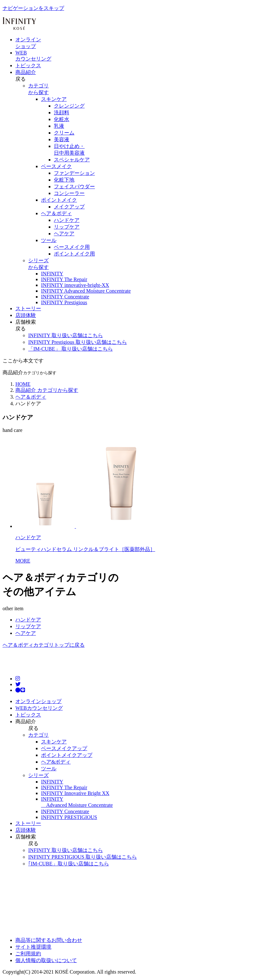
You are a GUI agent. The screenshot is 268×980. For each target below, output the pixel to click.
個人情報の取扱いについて (46, 960)
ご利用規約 (28, 954)
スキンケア (54, 99)
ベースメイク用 (72, 247)
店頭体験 (26, 315)
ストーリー (28, 308)
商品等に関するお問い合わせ (49, 940)
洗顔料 (62, 113)
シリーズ (38, 775)
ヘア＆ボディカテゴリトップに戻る (44, 645)
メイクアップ (69, 207)
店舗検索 (26, 322)
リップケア (67, 227)
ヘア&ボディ (56, 762)
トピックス (28, 65)
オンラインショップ (38, 701)
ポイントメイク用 (74, 254)
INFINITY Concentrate (65, 811)
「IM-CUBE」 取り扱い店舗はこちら (71, 349)
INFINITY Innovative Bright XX (75, 793)
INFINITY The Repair (64, 787)
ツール (49, 240)
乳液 (59, 126)
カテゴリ (38, 735)
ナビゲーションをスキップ (33, 8)
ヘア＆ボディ (56, 213)
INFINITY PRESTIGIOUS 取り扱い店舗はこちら (83, 857)
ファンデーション (74, 173)
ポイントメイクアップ (67, 755)
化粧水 (62, 119)
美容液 (62, 139)
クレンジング (69, 106)
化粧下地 (64, 180)
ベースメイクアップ (64, 748)
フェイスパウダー (74, 186)
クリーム (64, 133)
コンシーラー (69, 193)
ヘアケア (64, 234)
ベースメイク (56, 166)
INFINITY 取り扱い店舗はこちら (66, 335)
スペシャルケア (72, 160)
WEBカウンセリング (39, 708)
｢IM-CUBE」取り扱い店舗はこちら (69, 864)
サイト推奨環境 (33, 947)
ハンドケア (67, 220)
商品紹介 (26, 72)
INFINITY (52, 782)
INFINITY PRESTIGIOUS (69, 817)
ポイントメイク (59, 200)
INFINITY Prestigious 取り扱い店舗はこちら (78, 342)
